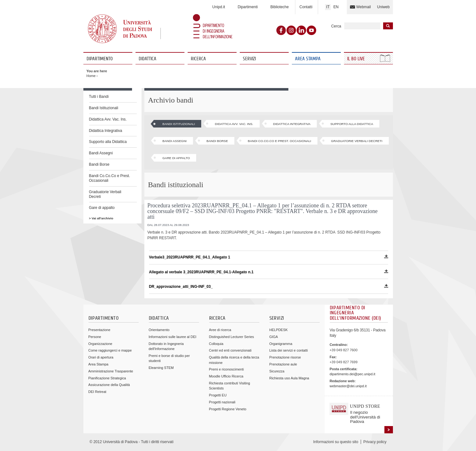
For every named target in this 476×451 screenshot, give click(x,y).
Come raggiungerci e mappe (110, 350)
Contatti (306, 7)
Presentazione (99, 330)
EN (336, 7)
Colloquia (216, 344)
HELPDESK (279, 330)
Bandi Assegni (101, 153)
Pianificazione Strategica (107, 378)
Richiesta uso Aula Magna (289, 378)
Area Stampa (308, 59)
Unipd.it (219, 7)
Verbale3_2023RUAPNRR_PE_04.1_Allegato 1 (269, 257)
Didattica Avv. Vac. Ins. (108, 119)
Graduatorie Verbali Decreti (105, 194)
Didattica (148, 59)
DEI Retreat (97, 392)
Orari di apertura (101, 357)
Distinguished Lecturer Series (232, 337)
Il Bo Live (357, 59)
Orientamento (159, 330)
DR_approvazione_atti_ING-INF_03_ (269, 286)
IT (328, 7)
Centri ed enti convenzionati (230, 350)
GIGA (274, 337)
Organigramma (281, 344)
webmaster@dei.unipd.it (348, 386)
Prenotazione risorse (285, 357)
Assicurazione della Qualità (109, 385)
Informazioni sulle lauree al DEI (173, 337)
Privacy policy (375, 442)
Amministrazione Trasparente (111, 371)
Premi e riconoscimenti (226, 369)
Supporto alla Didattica (108, 142)
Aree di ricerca (220, 330)
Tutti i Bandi (99, 97)
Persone (95, 337)
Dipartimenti (247, 7)
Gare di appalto (102, 208)
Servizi (249, 59)
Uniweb (383, 7)
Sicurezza (277, 371)
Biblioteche (280, 7)
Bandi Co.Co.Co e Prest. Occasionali (110, 178)
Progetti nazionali (222, 402)
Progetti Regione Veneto (228, 409)
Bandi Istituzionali (104, 108)
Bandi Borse (99, 164)
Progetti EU (218, 395)
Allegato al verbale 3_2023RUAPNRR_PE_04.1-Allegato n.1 (269, 272)
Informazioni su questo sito (336, 442)
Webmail (364, 7)
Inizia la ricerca (388, 26)
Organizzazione (100, 344)
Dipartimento (100, 59)
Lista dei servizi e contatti (289, 350)
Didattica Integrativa (106, 131)
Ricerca (198, 59)
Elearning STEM (161, 368)
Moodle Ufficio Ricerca (226, 376)
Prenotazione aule (283, 364)
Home (91, 76)
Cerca (336, 26)
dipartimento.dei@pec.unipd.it (352, 374)
